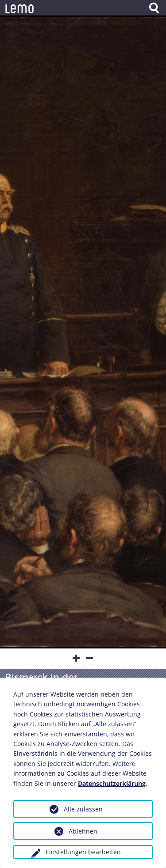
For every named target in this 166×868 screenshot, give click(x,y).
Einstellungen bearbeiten (83, 852)
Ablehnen (83, 831)
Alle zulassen (83, 809)
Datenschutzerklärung (112, 783)
